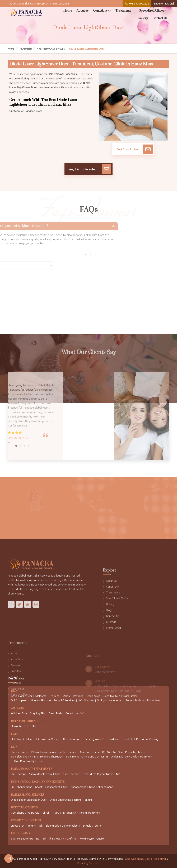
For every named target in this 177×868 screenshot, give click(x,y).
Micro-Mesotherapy (41, 774)
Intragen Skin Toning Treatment (81, 812)
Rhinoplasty (73, 825)
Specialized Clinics (153, 11)
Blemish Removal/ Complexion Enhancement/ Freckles (44, 752)
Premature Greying (147, 739)
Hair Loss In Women (47, 739)
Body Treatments (24, 808)
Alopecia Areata (72, 739)
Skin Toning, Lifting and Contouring (87, 756)
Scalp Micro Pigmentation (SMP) (101, 774)
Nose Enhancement (101, 787)
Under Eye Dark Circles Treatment (132, 756)
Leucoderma (21, 834)
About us (83, 11)
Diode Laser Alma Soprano (66, 800)
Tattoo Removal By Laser (27, 761)
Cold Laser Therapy (67, 774)
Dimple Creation (93, 825)
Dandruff (128, 739)
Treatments (125, 11)
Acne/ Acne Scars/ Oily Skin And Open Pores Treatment (112, 752)
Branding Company (88, 863)
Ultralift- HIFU (51, 812)
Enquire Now (164, 3)
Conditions (102, 11)
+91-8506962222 (137, 3)
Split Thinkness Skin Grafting (60, 838)
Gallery (143, 18)
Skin (14, 747)
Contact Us (160, 18)
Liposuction (18, 825)
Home (68, 11)
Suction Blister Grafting (25, 838)
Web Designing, (134, 859)
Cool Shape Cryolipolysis (25, 812)
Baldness (114, 739)
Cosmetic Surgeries (26, 821)
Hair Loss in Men (21, 739)
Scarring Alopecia (95, 739)
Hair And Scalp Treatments (32, 769)
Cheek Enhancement (48, 787)
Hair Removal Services (51, 49)
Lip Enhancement (21, 787)
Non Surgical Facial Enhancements (38, 782)
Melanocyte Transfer (92, 838)
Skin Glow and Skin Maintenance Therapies (37, 756)
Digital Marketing (155, 859)
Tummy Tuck (35, 825)
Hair (14, 734)
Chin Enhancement (75, 787)
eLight (88, 800)
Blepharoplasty (54, 825)
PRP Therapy (18, 774)
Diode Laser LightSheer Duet (29, 800)
